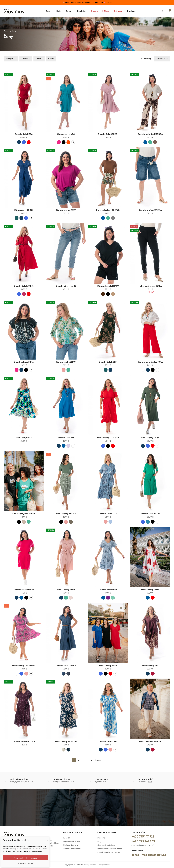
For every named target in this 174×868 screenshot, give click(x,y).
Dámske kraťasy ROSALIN (108, 210)
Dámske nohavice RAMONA (150, 362)
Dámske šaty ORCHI (108, 590)
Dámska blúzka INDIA (24, 362)
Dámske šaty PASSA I (150, 514)
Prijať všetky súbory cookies (25, 858)
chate (150, 782)
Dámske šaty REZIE (66, 590)
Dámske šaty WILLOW (24, 590)
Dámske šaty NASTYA (24, 438)
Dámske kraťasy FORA (66, 210)
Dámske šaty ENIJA (108, 665)
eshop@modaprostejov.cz (149, 855)
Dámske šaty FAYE (66, 438)
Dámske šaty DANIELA (66, 665)
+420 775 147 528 (143, 836)
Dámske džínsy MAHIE (66, 286)
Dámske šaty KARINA (24, 286)
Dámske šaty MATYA (66, 134)
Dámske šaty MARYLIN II (24, 741)
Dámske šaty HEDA (24, 134)
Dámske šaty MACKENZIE (24, 514)
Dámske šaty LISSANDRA (24, 665)
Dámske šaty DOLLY (108, 741)
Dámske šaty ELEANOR (108, 438)
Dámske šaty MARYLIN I (66, 741)
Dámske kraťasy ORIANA (150, 210)
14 (92, 760)
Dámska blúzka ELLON (66, 362)
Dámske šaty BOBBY (24, 210)
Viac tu (109, 2)
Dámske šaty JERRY (150, 590)
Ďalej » (98, 760)
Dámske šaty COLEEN (108, 134)
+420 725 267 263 (143, 841)
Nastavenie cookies (25, 863)
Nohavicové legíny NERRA (150, 286)
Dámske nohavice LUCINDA (150, 134)
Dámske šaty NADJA (108, 514)
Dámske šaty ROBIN (108, 362)
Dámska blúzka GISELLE (150, 741)
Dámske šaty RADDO (66, 514)
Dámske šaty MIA (150, 665)
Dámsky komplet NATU (108, 286)
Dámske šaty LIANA (150, 438)
